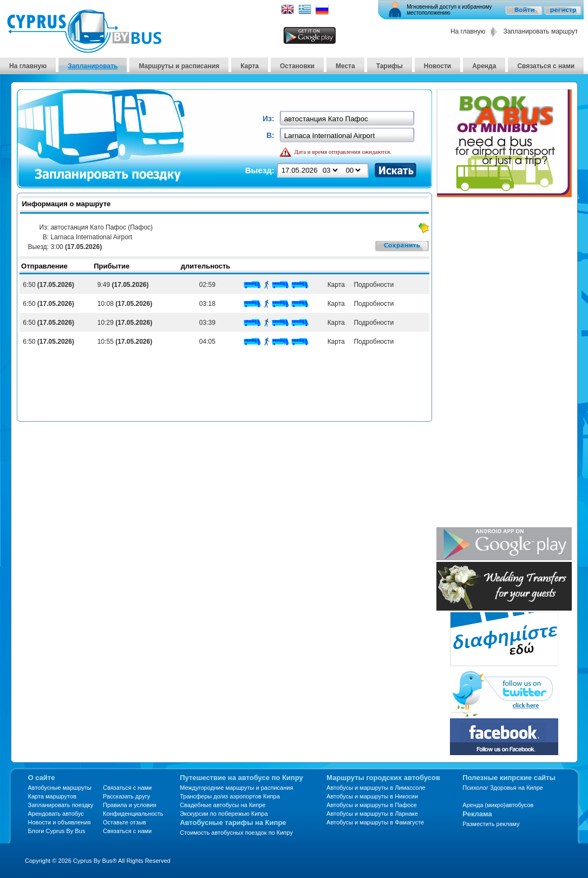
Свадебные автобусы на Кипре (223, 805)
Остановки (297, 66)
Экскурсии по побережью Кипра (224, 814)
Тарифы (390, 66)
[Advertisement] (498, 363)
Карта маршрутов (52, 796)
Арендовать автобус (56, 814)
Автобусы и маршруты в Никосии (372, 796)
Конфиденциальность (133, 814)
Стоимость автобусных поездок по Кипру (236, 833)
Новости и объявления (60, 822)
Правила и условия (129, 805)
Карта (250, 66)
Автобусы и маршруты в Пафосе (372, 805)
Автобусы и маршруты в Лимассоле (376, 788)
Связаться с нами (546, 66)
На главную (468, 31)
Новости (437, 66)
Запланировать (93, 66)
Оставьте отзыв (125, 822)
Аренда (484, 66)
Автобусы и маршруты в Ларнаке (372, 814)
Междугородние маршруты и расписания (236, 788)
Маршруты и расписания (179, 66)
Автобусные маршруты (60, 788)
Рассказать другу (126, 796)
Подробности (372, 285)
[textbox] (348, 119)
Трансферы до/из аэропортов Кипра (230, 796)
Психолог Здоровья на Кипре (503, 788)
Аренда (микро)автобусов (498, 805)
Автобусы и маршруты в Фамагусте (375, 822)
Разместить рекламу (491, 824)
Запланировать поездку (61, 805)
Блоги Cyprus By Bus (57, 831)
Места (345, 66)
